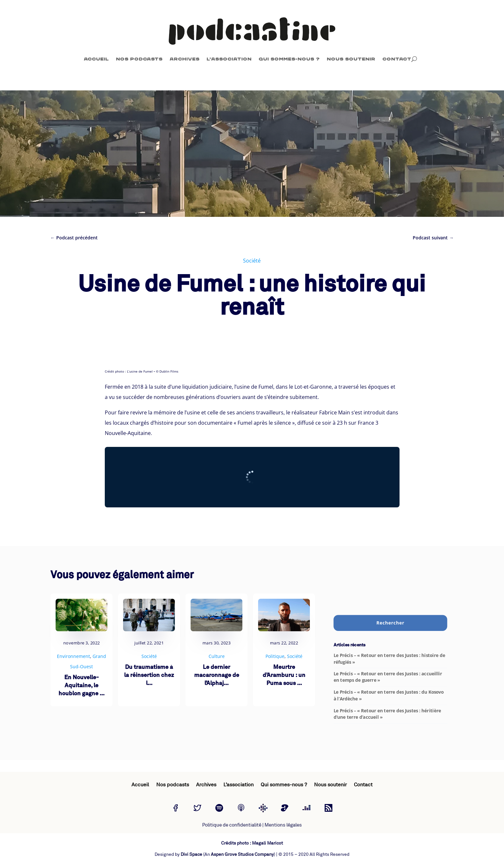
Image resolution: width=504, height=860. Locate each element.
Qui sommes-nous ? (289, 59)
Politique (275, 656)
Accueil (96, 59)
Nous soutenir (351, 59)
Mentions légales (283, 825)
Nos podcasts (139, 59)
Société (252, 261)
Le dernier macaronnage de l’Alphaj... (217, 675)
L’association (229, 59)
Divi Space (191, 854)
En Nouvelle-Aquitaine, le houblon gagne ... (81, 686)
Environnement (73, 656)
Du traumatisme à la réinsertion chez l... (149, 675)
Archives (185, 59)
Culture (217, 656)
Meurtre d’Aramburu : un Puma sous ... (284, 675)
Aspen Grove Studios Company (242, 854)
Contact (397, 59)
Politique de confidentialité (232, 825)
